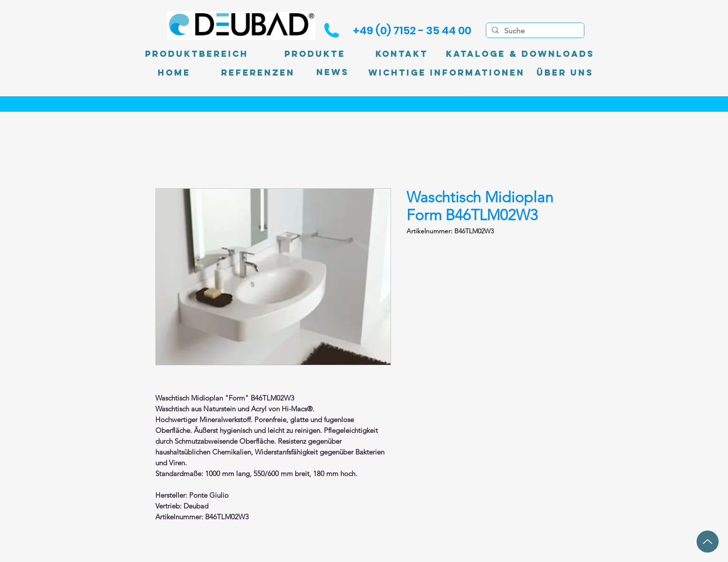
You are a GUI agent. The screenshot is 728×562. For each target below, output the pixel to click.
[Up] (708, 542)
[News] (333, 73)
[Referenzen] (258, 73)
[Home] (174, 73)
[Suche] (534, 31)
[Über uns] (565, 73)
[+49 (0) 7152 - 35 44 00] (412, 31)
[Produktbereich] (197, 54)
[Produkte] (315, 54)
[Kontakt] (402, 54)
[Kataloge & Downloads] (520, 54)
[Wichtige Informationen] (447, 73)
